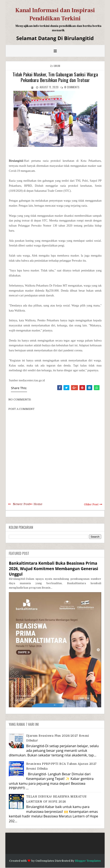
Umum (57, 66)
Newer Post (21, 504)
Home (38, 504)
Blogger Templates (88, 861)
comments (72, 87)
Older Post (91, 504)
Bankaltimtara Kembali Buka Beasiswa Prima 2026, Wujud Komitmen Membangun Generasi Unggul (53, 569)
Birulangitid (16, 161)
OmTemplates (45, 861)
